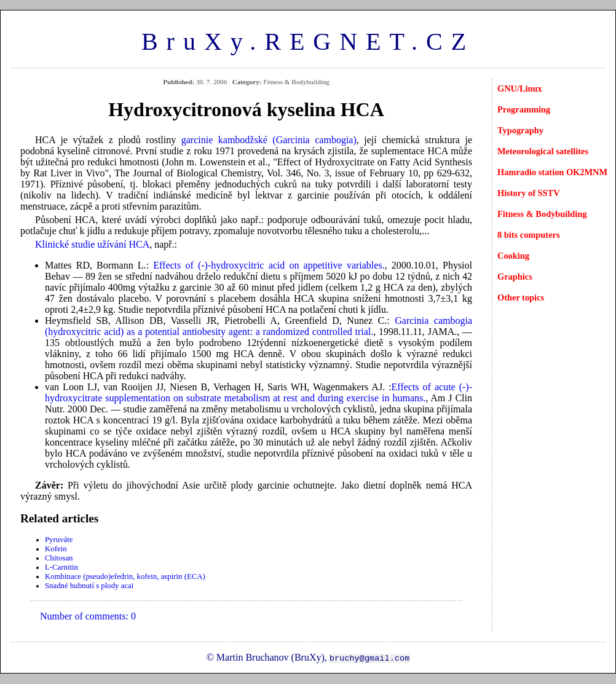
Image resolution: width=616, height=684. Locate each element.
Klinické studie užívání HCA (92, 244)
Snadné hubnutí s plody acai (89, 586)
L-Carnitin (61, 567)
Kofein (56, 549)
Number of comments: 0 (88, 616)
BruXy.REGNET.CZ (308, 41)
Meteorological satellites (543, 151)
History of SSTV (529, 193)
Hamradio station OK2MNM (552, 172)
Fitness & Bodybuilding (542, 214)
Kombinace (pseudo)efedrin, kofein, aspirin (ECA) (125, 576)
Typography (520, 130)
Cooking (513, 256)
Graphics (515, 277)
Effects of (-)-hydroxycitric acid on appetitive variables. (269, 265)
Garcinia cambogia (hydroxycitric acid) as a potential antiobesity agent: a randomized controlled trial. (259, 326)
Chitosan (59, 558)
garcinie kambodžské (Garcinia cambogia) (269, 140)
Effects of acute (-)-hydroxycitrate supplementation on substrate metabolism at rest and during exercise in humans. (259, 392)
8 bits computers (529, 235)
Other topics (521, 297)
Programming (524, 109)
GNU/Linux (520, 88)
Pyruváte (59, 540)
